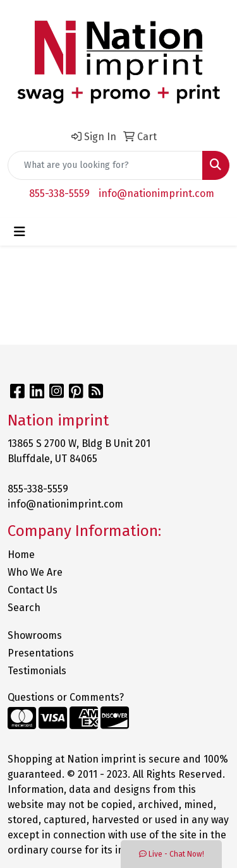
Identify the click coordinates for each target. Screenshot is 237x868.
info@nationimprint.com (156, 193)
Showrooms (35, 635)
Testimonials (37, 671)
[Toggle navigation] (20, 232)
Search (24, 608)
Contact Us (33, 590)
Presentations (41, 653)
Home (21, 555)
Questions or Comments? (66, 697)
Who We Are (35, 572)
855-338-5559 (59, 193)
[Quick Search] (105, 165)
